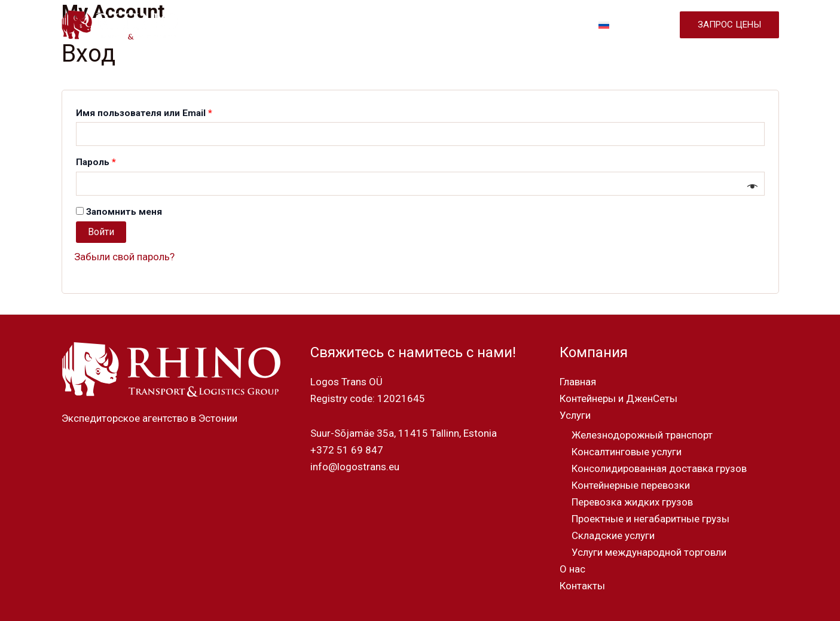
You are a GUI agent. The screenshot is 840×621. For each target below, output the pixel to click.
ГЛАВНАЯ (251, 25)
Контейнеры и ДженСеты (618, 398)
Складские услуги (613, 535)
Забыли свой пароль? (124, 257)
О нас (572, 569)
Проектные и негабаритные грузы (650, 519)
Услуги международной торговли (649, 552)
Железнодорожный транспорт (642, 435)
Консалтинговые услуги (627, 452)
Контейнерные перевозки (631, 485)
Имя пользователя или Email (174, 111)
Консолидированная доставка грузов (659, 468)
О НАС (503, 25)
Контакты (582, 586)
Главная (578, 382)
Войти (101, 232)
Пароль (126, 160)
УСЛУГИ (449, 25)
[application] (467, 25)
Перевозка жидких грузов (632, 502)
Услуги (575, 415)
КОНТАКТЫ (558, 25)
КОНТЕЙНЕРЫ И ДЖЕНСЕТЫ (349, 25)
